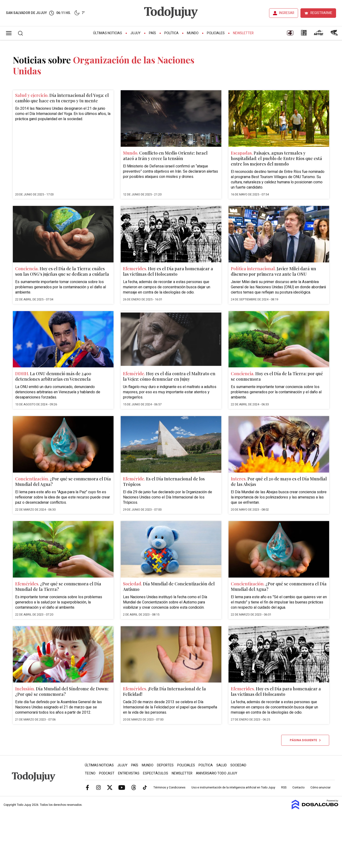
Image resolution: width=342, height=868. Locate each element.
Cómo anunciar (321, 787)
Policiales (216, 33)
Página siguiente (305, 740)
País (152, 33)
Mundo (193, 33)
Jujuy (135, 33)
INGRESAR (287, 13)
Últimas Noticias (108, 33)
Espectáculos (156, 773)
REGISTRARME (321, 13)
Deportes (165, 765)
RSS (284, 787)
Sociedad (238, 765)
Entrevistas (129, 773)
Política (171, 33)
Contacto (298, 787)
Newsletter (243, 33)
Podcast (107, 773)
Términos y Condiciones (169, 787)
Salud (222, 765)
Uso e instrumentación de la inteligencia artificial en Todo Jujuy (233, 787)
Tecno (90, 773)
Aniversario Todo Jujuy (217, 773)
